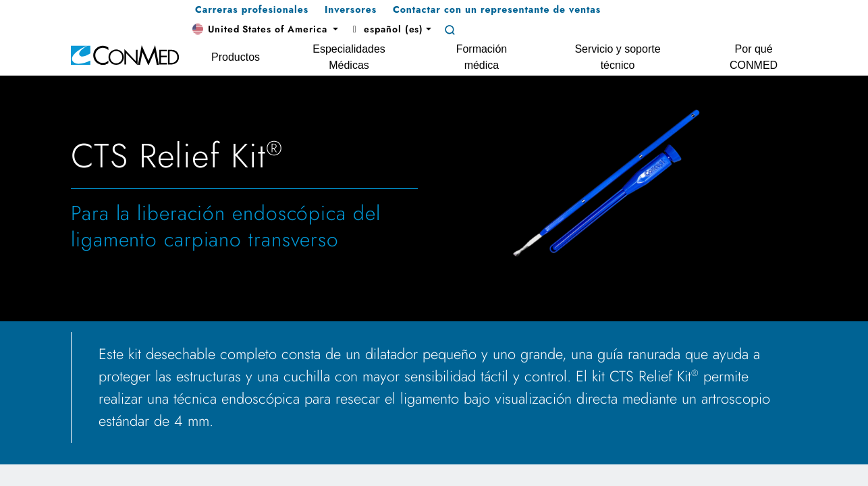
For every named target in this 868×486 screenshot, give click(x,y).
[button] (265, 30)
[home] (125, 54)
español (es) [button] (386, 29)
